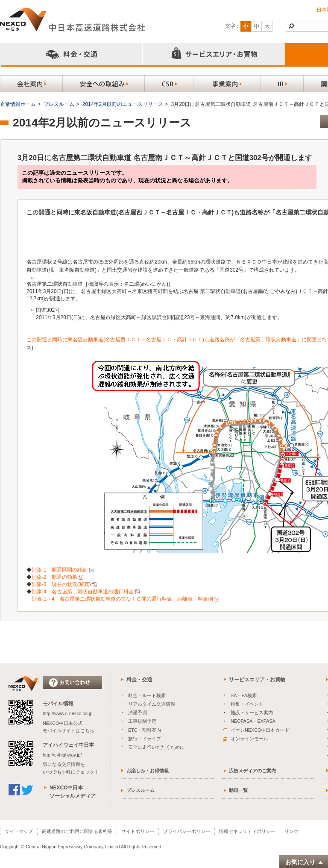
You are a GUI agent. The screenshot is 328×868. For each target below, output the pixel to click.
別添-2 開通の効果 (54, 577)
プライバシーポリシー (187, 831)
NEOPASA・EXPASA (253, 721)
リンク (291, 831)
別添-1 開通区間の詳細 (60, 570)
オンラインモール (246, 739)
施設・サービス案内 (252, 713)
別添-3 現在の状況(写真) (61, 584)
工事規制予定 (142, 721)
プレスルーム (59, 104)
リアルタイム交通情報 (152, 704)
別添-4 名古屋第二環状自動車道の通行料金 (83, 592)
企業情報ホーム (18, 104)
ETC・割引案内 (145, 730)
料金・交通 (139, 680)
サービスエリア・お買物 (257, 680)
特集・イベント (247, 704)
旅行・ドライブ (145, 739)
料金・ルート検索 (147, 695)
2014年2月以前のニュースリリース (123, 104)
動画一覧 (238, 790)
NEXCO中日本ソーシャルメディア (73, 792)
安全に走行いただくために (156, 747)
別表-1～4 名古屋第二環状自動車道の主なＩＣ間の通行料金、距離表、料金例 (122, 599)
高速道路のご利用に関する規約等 (77, 831)
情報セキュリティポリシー (247, 831)
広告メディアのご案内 (252, 771)
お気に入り (305, 862)
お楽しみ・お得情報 (148, 771)
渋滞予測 (138, 713)
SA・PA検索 (244, 695)
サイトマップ (19, 831)
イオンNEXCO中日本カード (256, 730)
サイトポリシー (138, 831)
